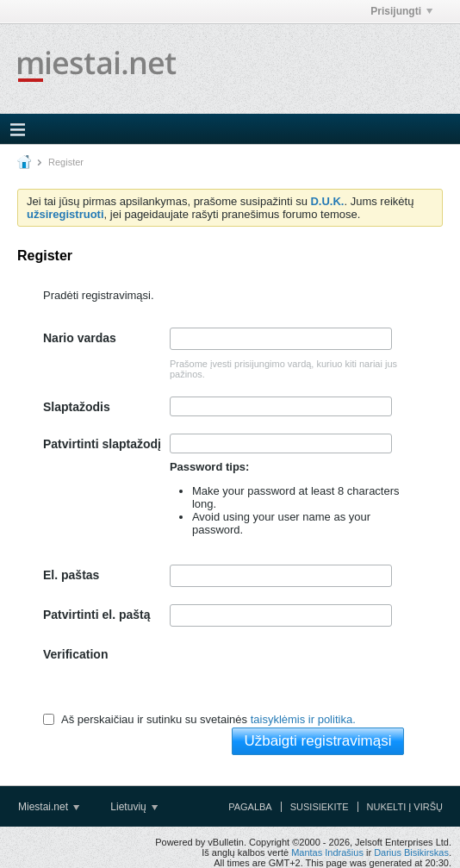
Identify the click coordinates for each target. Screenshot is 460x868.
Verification (75, 654)
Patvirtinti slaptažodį (102, 444)
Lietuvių (134, 807)
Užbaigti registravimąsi (317, 741)
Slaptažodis (77, 407)
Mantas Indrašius (327, 852)
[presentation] (301, 678)
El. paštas (71, 575)
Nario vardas (80, 338)
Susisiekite (320, 807)
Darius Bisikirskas (411, 852)
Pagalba (250, 807)
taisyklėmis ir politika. (303, 719)
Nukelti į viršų (405, 807)
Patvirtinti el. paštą (96, 615)
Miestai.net (49, 807)
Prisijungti (401, 11)
